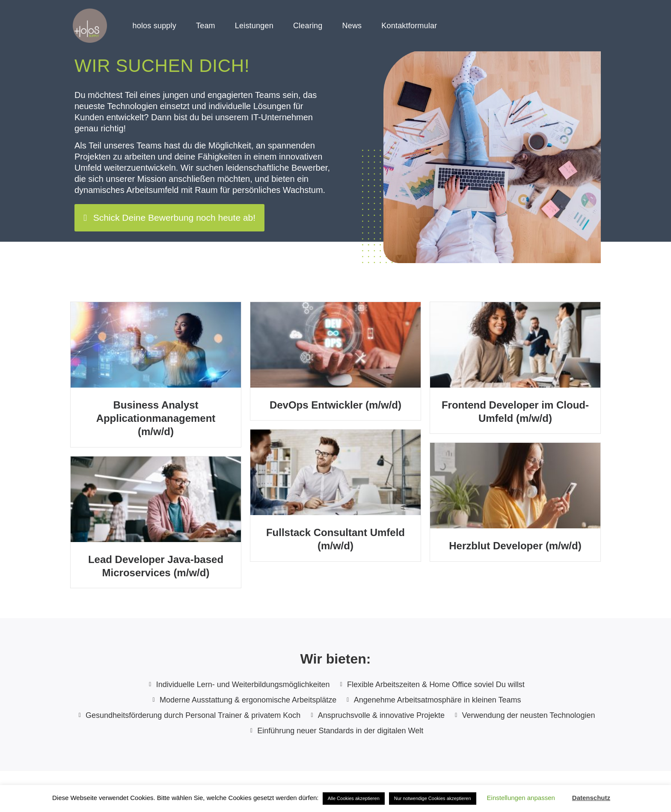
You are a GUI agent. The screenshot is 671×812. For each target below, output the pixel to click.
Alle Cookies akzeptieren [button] (354, 798)
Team (206, 26)
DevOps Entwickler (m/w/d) (335, 405)
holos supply (154, 26)
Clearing (308, 26)
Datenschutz (591, 798)
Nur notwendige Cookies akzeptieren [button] (433, 798)
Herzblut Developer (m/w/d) (515, 546)
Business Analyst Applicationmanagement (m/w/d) (156, 418)
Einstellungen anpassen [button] (521, 798)
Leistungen (254, 26)
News (352, 26)
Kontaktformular (409, 26)
